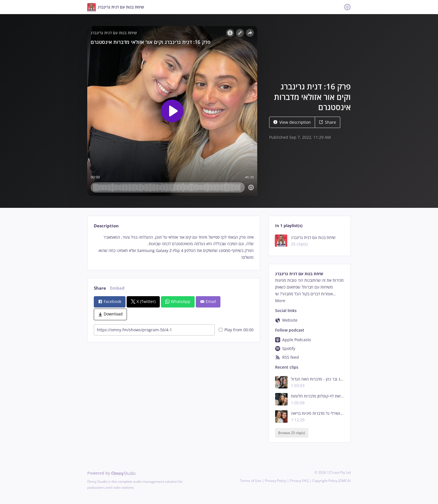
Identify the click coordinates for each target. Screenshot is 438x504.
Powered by (111, 473)
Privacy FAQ (299, 481)
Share (328, 122)
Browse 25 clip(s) (292, 433)
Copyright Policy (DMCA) (331, 481)
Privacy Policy (276, 481)
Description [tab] (106, 226)
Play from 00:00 (236, 330)
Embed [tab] (117, 288)
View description (292, 122)
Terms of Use (251, 481)
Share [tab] (100, 288)
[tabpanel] (174, 247)
